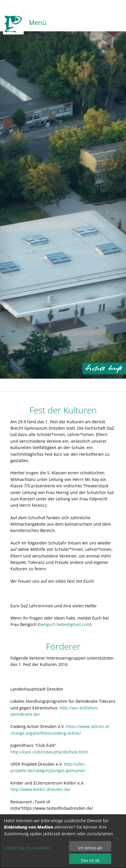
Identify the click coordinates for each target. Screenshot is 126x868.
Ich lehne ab (90, 848)
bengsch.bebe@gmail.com (65, 624)
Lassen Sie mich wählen (27, 848)
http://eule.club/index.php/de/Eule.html (49, 752)
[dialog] (63, 841)
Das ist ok (90, 860)
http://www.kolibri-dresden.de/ (40, 789)
